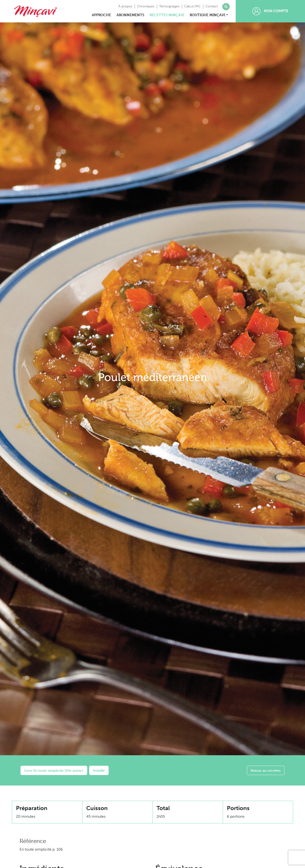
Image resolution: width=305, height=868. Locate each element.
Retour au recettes (266, 770)
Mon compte (270, 11)
